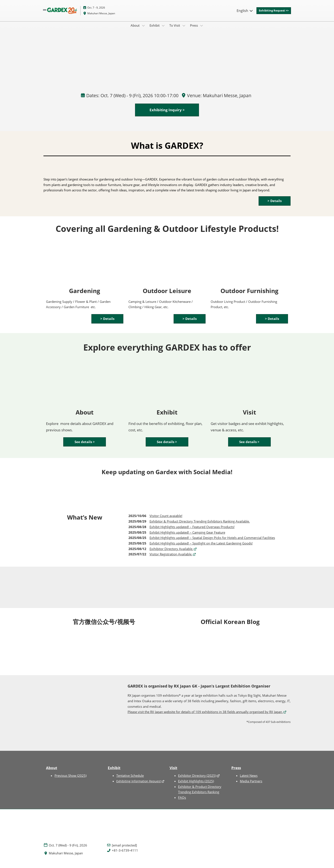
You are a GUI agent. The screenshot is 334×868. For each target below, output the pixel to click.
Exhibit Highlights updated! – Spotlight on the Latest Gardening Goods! (201, 547)
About (135, 29)
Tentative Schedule (130, 780)
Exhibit (155, 29)
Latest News (249, 780)
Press (194, 29)
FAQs (182, 802)
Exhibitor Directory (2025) (197, 780)
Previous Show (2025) (71, 780)
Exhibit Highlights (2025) (196, 785)
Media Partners (251, 785)
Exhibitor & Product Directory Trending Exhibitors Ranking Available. (200, 525)
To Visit (175, 29)
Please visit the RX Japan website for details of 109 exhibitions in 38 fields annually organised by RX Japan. (205, 716)
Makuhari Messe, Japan (101, 17)
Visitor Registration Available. (171, 558)
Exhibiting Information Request (139, 785)
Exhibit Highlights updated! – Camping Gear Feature (187, 536)
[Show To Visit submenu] (184, 30)
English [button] (245, 15)
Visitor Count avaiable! (166, 520)
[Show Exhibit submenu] (163, 30)
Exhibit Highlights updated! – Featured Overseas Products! (192, 531)
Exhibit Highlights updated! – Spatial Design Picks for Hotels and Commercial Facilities (212, 542)
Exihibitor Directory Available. (171, 553)
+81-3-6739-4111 (125, 854)
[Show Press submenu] (202, 30)
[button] (274, 15)
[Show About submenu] (143, 30)
